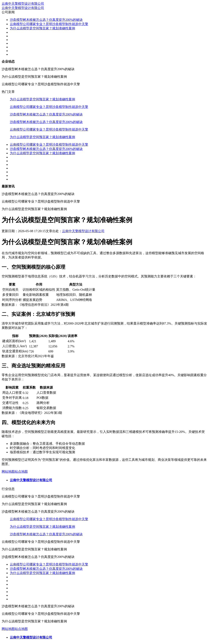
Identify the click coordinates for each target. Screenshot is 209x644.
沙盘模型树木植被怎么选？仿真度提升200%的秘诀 (46, 20)
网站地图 (8, 472)
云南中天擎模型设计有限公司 (23, 4)
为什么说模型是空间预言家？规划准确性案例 (42, 28)
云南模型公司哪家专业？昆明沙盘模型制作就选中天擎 (49, 24)
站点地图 (21, 472)
